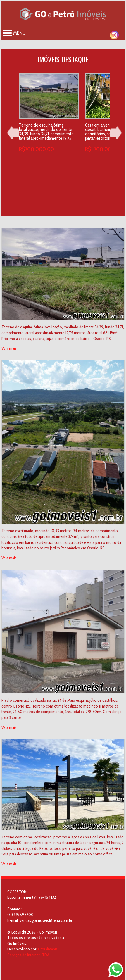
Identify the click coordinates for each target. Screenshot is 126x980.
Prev (13, 133)
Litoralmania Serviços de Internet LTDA (32, 952)
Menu (14, 33)
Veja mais (9, 348)
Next (116, 133)
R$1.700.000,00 (104, 149)
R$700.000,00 (37, 149)
